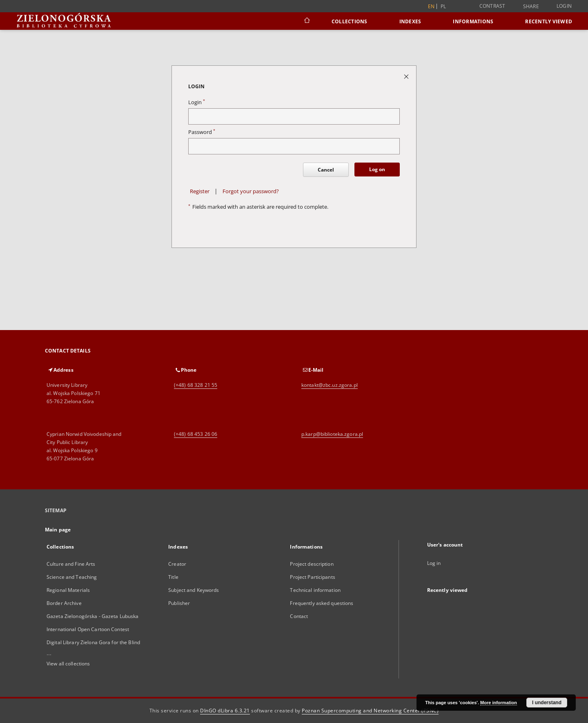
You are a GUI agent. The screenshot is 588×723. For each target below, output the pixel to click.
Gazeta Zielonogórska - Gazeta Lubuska (92, 616)
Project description (312, 564)
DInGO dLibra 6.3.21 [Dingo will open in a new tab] (225, 711)
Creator (177, 564)
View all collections (68, 664)
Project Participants (312, 577)
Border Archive (64, 603)
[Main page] (306, 21)
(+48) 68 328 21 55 (196, 385)
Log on (377, 169)
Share (531, 7)
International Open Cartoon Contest (88, 629)
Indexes (410, 21)
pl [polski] (443, 6)
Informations (473, 21)
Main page (58, 530)
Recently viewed (549, 21)
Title (173, 577)
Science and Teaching (72, 577)
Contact (299, 616)
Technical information (315, 590)
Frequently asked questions (322, 603)
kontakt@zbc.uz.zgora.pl (330, 385)
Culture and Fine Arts (71, 564)
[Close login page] (407, 76)
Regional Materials (68, 590)
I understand (547, 703)
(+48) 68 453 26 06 (196, 434)
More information (499, 703)
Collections (350, 21)
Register (200, 191)
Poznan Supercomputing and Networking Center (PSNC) (370, 711)
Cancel (326, 170)
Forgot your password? (251, 191)
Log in (434, 563)
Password (202, 132)
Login (564, 6)
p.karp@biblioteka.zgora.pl (332, 434)
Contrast (492, 6)
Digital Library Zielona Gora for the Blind (93, 642)
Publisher (179, 603)
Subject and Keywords (194, 590)
